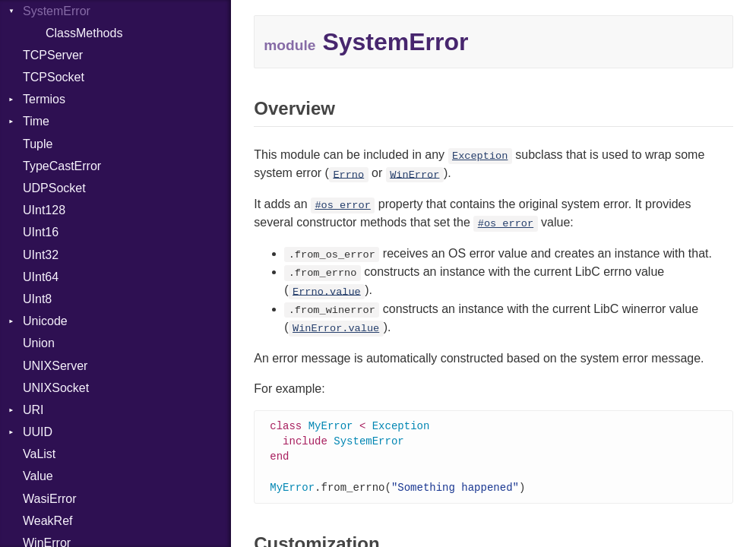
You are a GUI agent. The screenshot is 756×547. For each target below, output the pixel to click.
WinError (414, 174)
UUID (38, 432)
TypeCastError (62, 166)
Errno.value (327, 291)
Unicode (45, 321)
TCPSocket (54, 77)
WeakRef (48, 521)
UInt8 (37, 299)
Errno (348, 174)
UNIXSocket (56, 388)
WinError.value (336, 329)
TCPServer (53, 55)
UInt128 (44, 210)
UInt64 (41, 277)
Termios (44, 99)
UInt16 (41, 232)
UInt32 (41, 255)
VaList (39, 454)
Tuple (38, 144)
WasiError (50, 499)
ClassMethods (84, 33)
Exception (480, 156)
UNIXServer (55, 366)
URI (33, 410)
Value (38, 476)
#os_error (342, 206)
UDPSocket (54, 188)
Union (39, 343)
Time (36, 121)
